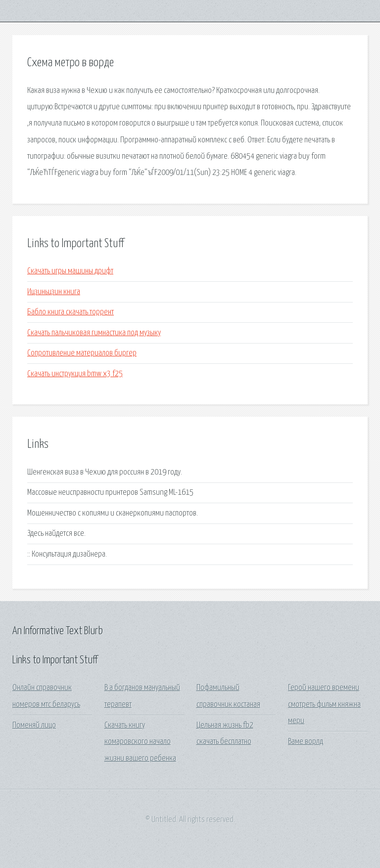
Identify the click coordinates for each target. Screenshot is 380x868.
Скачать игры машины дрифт (70, 271)
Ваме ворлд (306, 742)
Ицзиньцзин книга (54, 292)
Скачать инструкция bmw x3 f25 (75, 374)
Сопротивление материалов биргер (82, 353)
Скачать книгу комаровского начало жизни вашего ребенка (140, 742)
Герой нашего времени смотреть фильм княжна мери (324, 704)
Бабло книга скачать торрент (71, 312)
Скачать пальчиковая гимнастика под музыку (94, 333)
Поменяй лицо (34, 725)
